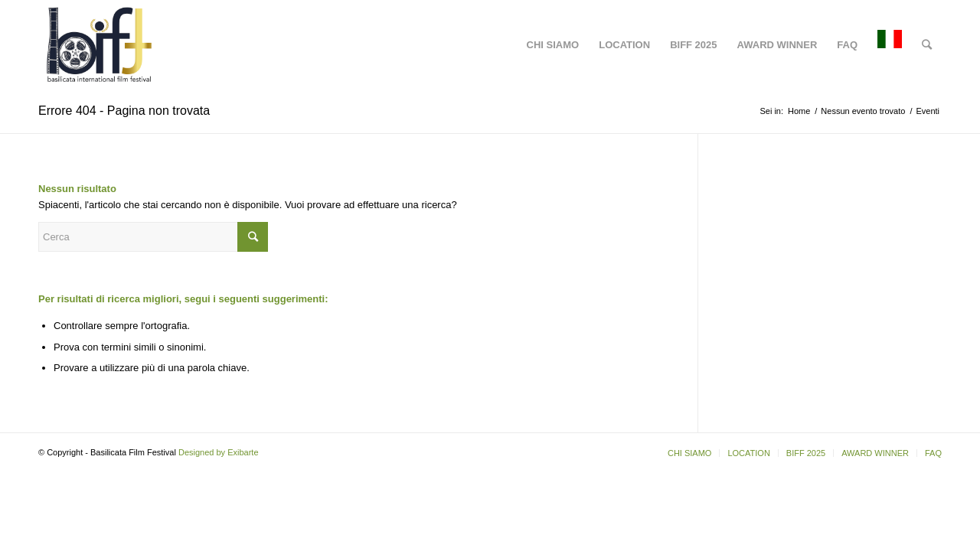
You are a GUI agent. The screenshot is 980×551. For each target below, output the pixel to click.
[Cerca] (927, 45)
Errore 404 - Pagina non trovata (124, 111)
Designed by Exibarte (219, 452)
